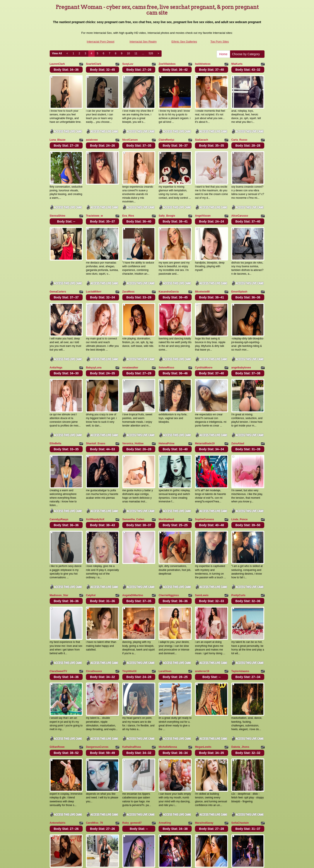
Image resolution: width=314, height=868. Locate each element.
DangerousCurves (97, 673)
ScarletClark (94, 64)
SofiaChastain (240, 741)
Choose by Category (247, 54)
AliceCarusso (240, 199)
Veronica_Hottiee (133, 402)
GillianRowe (57, 673)
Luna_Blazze (58, 132)
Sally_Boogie (167, 199)
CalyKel (91, 538)
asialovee (92, 132)
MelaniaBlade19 (205, 402)
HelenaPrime (166, 402)
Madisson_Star (59, 538)
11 (136, 53)
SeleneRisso (166, 335)
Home (223, 54)
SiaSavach (201, 132)
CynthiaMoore (204, 335)
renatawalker (130, 335)
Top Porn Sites (220, 42)
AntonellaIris (58, 741)
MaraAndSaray (204, 741)
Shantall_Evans (96, 402)
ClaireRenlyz (166, 132)
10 (128, 53)
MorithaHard (166, 470)
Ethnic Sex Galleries (184, 42)
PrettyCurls (238, 538)
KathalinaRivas (132, 673)
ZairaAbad (238, 402)
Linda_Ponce (240, 470)
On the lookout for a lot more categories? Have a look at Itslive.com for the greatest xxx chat (157, 830)
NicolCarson (130, 132)
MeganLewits (203, 673)
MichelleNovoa (168, 673)
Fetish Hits (156, 862)
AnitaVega (56, 335)
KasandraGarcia (169, 267)
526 (151, 53)
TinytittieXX (130, 605)
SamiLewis (202, 538)
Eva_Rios (128, 199)
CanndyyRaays (59, 470)
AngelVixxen (203, 199)
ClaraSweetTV (58, 605)
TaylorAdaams (240, 605)
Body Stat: (66, 70)
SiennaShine (58, 199)
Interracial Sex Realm (143, 42)
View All (57, 53)
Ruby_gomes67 (132, 741)
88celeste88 (202, 267)
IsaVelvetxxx (203, 64)
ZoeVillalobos (167, 64)
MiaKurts (237, 64)
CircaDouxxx (94, 605)
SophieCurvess (204, 470)
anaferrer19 (202, 605)
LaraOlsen (165, 605)
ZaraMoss (128, 267)
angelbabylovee (241, 335)
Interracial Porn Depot (101, 42)
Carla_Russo (239, 132)
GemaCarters (58, 267)
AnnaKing (165, 741)
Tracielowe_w (94, 199)
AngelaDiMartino (133, 538)
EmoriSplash (239, 267)
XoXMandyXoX (95, 470)
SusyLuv (128, 64)
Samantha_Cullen (133, 470)
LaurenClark (57, 64)
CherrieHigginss (169, 538)
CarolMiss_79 (94, 741)
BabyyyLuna (94, 335)
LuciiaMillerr (94, 267)
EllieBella (55, 402)
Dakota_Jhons (240, 673)
